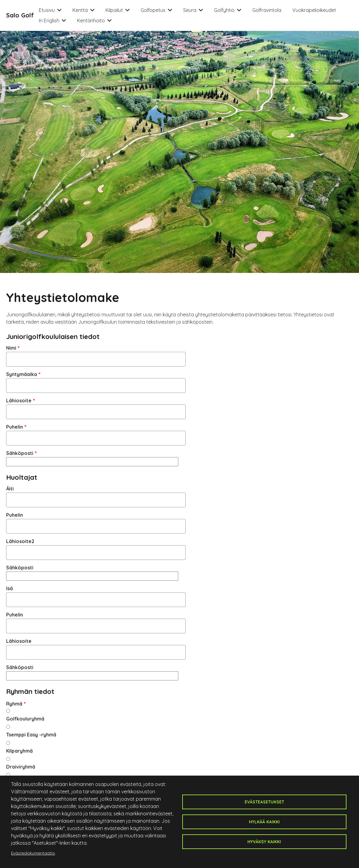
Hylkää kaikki (264, 822)
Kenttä (80, 10)
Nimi (11, 348)
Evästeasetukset (264, 802)
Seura (190, 10)
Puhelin (15, 427)
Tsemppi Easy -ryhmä (31, 735)
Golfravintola (267, 10)
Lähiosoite (19, 400)
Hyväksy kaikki (264, 842)
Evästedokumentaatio (33, 853)
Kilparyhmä (19, 751)
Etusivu (47, 10)
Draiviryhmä (21, 767)
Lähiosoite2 (20, 541)
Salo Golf (20, 15)
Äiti (10, 489)
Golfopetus (153, 10)
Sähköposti (20, 453)
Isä (9, 588)
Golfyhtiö (224, 10)
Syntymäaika (22, 374)
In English (49, 20)
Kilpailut (114, 10)
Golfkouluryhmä (25, 719)
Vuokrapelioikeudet (314, 10)
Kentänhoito (91, 20)
